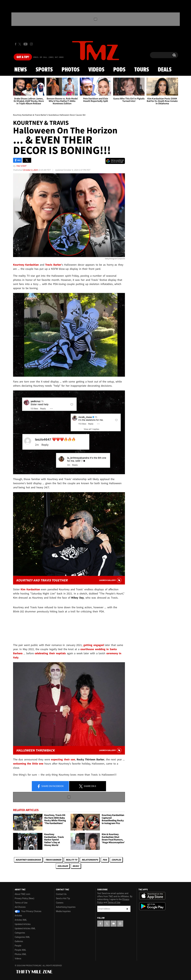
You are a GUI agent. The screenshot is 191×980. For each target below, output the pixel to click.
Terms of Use (21, 903)
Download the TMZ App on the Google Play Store (152, 906)
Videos (96, 70)
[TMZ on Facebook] (16, 44)
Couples (116, 860)
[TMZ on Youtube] (26, 44)
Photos (71, 70)
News (21, 70)
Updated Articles (23, 924)
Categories (20, 933)
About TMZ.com (23, 894)
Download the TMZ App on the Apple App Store (152, 896)
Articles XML (21, 920)
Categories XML (22, 937)
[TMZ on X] (20, 44)
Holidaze (63, 866)
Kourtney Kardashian (28, 860)
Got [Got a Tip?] (23, 57)
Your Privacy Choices (28, 911)
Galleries (19, 941)
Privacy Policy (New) (25, 898)
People (18, 946)
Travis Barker (53, 860)
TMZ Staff (21, 166)
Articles (18, 916)
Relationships (90, 860)
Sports (44, 70)
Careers (60, 903)
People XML (21, 950)
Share (50, 786)
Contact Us (61, 894)
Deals (165, 70)
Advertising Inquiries (66, 907)
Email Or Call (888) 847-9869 (48, 57)
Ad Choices (20, 907)
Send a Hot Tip (63, 898)
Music (76, 866)
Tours (142, 70)
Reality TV (71, 860)
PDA (105, 860)
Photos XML (21, 954)
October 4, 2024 (30, 170)
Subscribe (127, 909)
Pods (119, 70)
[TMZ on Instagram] (31, 44)
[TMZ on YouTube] (114, 924)
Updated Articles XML (25, 928)
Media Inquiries (63, 911)
